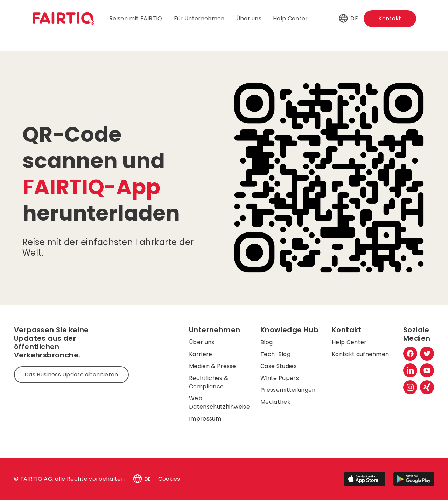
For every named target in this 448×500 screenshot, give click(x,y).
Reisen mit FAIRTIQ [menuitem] (136, 18)
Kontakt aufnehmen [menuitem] (360, 354)
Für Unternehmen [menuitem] (199, 18)
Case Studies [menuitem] (279, 366)
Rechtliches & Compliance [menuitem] (209, 382)
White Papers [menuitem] (280, 378)
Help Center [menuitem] (290, 18)
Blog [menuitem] (267, 342)
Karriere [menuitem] (201, 354)
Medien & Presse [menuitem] (213, 366)
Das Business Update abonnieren (71, 374)
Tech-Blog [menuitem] (275, 354)
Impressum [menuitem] (205, 419)
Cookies (169, 479)
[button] (343, 19)
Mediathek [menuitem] (275, 402)
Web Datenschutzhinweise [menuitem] (219, 402)
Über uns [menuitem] (249, 18)
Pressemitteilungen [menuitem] (288, 390)
